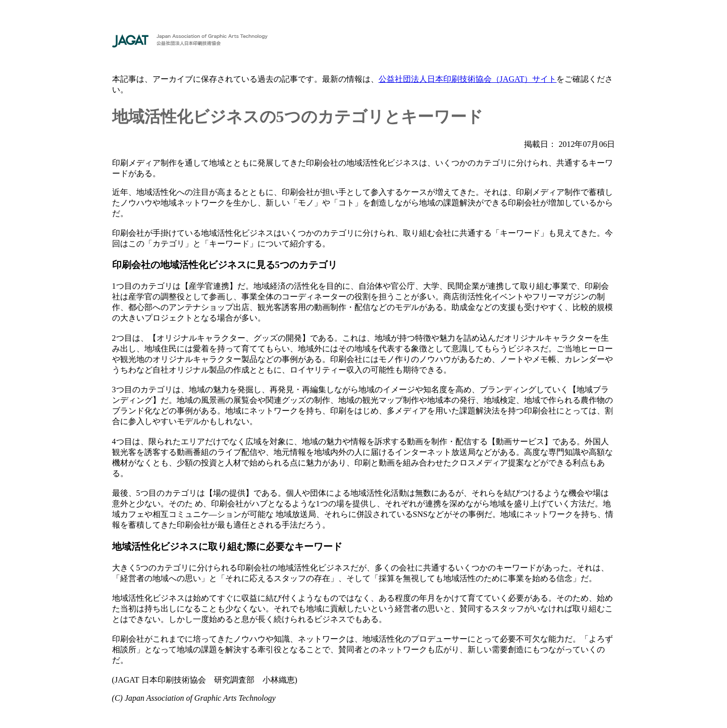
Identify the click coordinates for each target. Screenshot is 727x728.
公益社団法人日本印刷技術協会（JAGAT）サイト (468, 79)
